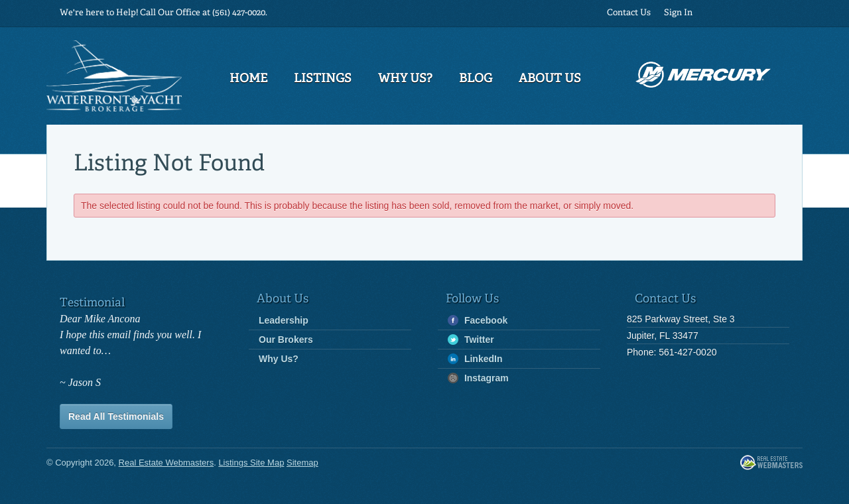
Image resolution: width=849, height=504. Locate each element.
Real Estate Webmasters (771, 463)
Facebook (478, 321)
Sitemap (302, 463)
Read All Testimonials (116, 416)
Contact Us (629, 13)
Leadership (284, 320)
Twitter (471, 340)
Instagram (478, 378)
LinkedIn (475, 359)
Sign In (678, 13)
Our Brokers (286, 340)
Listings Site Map (251, 463)
